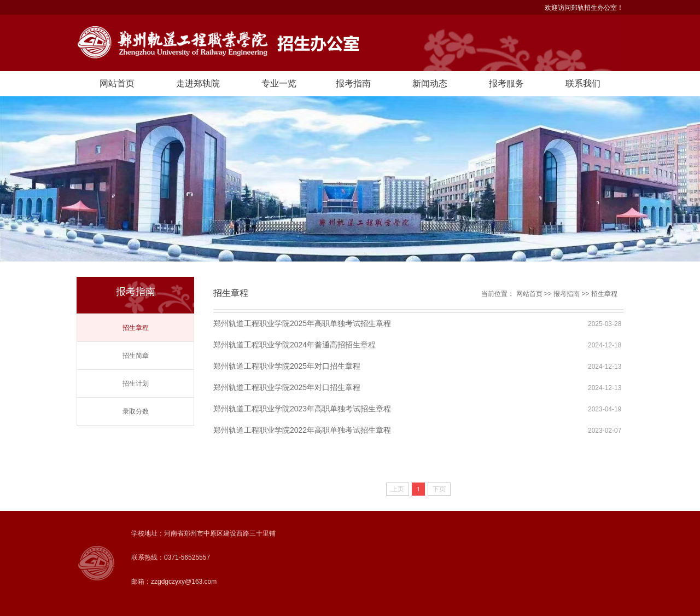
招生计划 (136, 383)
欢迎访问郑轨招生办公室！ (584, 8)
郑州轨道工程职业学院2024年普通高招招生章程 (294, 345)
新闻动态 (430, 83)
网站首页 (117, 83)
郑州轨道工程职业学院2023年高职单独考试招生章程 (302, 409)
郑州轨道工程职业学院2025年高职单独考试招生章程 (302, 323)
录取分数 (136, 411)
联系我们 (583, 83)
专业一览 (279, 83)
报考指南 (353, 83)
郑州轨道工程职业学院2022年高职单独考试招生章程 (302, 430)
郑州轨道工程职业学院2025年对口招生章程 (287, 366)
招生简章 (136, 356)
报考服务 (506, 83)
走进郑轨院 (198, 83)
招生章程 (136, 328)
